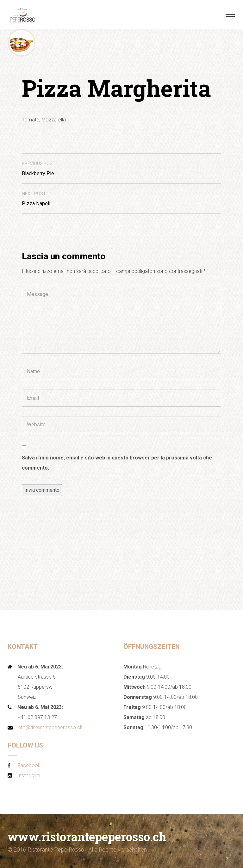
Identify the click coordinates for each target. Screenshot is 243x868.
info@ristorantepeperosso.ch (50, 727)
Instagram (29, 776)
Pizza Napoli (36, 199)
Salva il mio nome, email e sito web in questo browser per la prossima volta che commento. (117, 463)
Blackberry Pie (39, 169)
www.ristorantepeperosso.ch (87, 837)
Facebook (29, 765)
